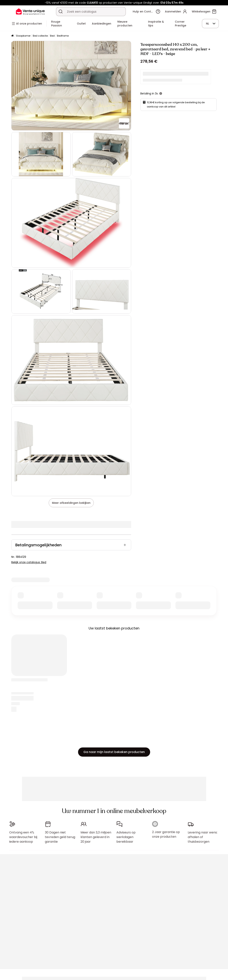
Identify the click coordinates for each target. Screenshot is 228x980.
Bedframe (63, 36)
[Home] (12, 36)
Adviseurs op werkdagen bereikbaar (126, 837)
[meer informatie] (161, 93)
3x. (157, 93)
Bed (52, 36)
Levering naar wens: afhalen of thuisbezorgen (203, 837)
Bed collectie (40, 36)
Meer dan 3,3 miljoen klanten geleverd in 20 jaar (96, 837)
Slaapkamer (23, 36)
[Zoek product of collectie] (61, 11)
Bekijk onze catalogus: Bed (29, 562)
